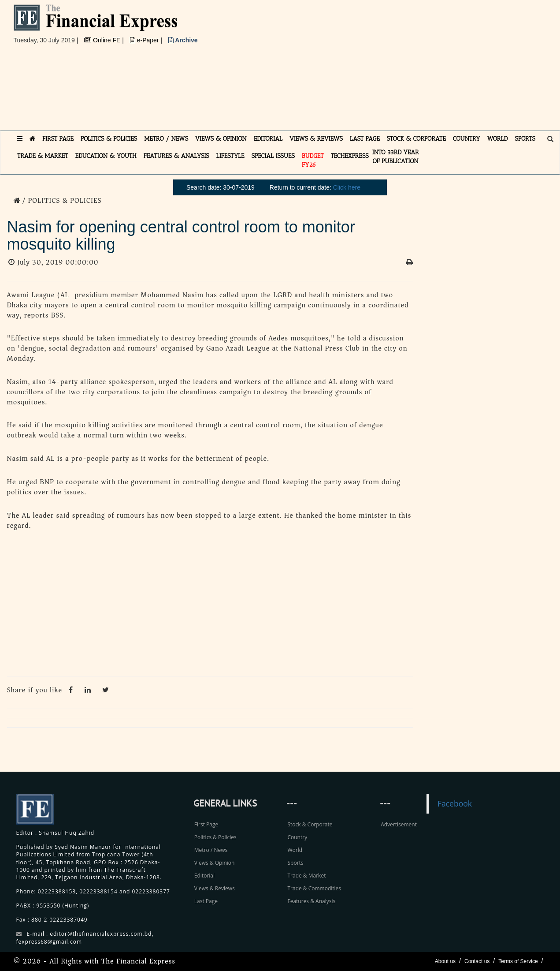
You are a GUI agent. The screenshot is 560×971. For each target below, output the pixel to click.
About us (445, 961)
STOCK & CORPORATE (416, 139)
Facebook (455, 803)
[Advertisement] (399, 66)
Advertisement (399, 824)
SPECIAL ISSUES (273, 156)
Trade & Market (306, 876)
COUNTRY (467, 139)
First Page (206, 824)
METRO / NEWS (166, 139)
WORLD (498, 139)
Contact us (477, 961)
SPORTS (525, 139)
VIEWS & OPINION (221, 139)
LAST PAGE (365, 139)
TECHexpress (349, 156)
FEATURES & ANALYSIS (176, 156)
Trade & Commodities (314, 888)
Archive (183, 40)
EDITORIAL (268, 139)
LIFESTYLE (230, 156)
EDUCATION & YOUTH (106, 156)
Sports (295, 863)
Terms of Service (518, 961)
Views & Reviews (215, 888)
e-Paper (145, 40)
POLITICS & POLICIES (109, 139)
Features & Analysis (311, 901)
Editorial (204, 876)
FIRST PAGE (58, 139)
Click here (347, 187)
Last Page (206, 901)
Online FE (103, 40)
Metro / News (211, 850)
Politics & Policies (215, 837)
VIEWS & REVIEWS (316, 139)
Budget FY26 (313, 160)
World (295, 850)
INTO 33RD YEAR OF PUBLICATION (396, 157)
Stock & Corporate (310, 824)
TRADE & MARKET (43, 156)
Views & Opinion (215, 863)
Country (297, 837)
